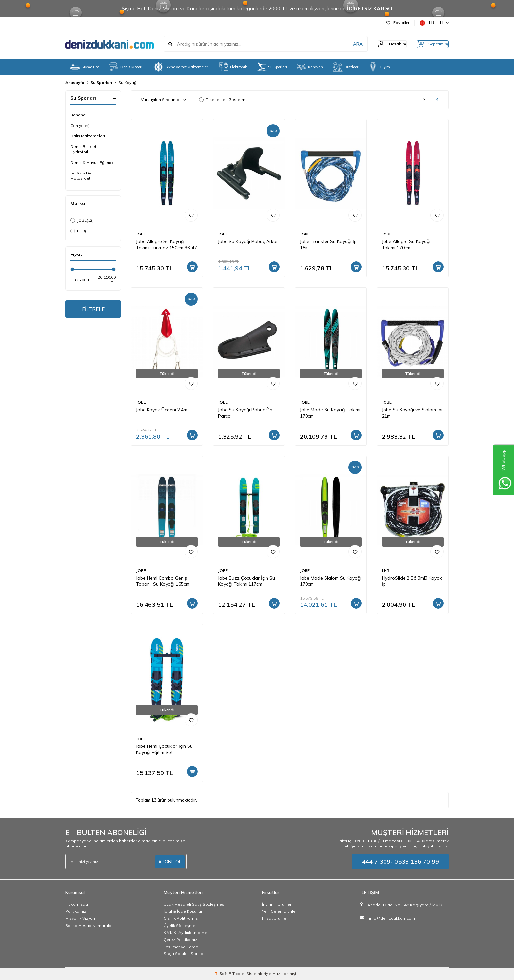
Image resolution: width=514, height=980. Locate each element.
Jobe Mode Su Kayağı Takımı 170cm (330, 413)
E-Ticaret (237, 974)
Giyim (379, 67)
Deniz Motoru (126, 67)
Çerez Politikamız (180, 939)
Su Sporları (272, 67)
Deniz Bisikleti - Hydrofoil (85, 149)
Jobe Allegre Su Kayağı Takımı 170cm (406, 245)
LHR (80, 231)
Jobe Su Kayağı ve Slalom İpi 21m (412, 413)
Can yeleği (80, 125)
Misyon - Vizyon (80, 918)
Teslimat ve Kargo (181, 947)
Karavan (310, 67)
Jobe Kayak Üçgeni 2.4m (162, 410)
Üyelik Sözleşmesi (181, 925)
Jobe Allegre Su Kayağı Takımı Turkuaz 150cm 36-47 (167, 245)
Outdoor (346, 67)
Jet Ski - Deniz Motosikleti (84, 176)
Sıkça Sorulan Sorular (184, 954)
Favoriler (398, 22)
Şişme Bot (85, 67)
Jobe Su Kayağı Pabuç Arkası (249, 241)
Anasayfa (75, 82)
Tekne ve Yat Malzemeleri (181, 67)
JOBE (82, 220)
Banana (78, 115)
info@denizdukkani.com (392, 918)
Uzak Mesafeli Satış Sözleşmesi (194, 904)
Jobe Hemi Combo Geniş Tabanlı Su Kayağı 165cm (163, 581)
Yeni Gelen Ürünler (279, 911)
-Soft (222, 974)
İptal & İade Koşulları (183, 911)
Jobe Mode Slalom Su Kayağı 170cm (331, 581)
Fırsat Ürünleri (275, 918)
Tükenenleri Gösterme (223, 100)
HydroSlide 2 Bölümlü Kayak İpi (412, 581)
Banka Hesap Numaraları (89, 925)
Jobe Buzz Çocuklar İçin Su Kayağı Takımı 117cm (247, 581)
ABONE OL (170, 862)
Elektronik (233, 67)
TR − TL (434, 23)
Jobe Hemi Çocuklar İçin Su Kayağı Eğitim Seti (164, 749)
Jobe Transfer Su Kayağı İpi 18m (329, 245)
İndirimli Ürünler (277, 904)
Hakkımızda (77, 904)
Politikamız (76, 911)
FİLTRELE (93, 310)
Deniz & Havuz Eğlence (93, 163)
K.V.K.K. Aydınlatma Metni (188, 933)
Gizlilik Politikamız (181, 918)
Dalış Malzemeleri (88, 136)
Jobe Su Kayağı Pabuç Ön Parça (245, 413)
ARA (346, 44)
